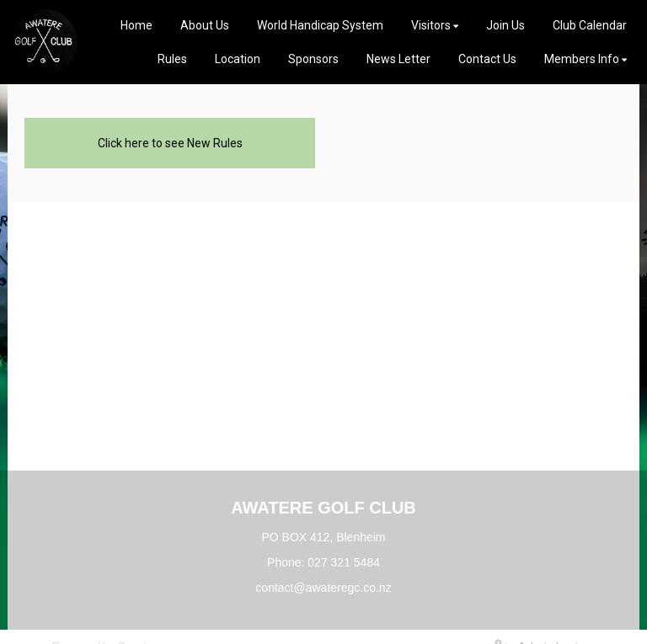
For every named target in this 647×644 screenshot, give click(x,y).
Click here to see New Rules (170, 143)
